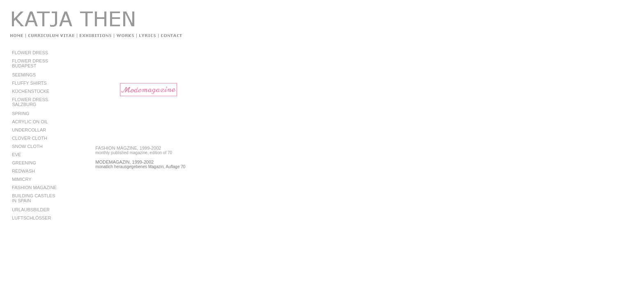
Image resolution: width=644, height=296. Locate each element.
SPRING (21, 113)
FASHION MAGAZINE (34, 187)
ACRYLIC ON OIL (30, 122)
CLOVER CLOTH (30, 138)
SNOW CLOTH (27, 146)
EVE (16, 155)
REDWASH (23, 171)
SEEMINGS (24, 75)
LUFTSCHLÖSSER (31, 218)
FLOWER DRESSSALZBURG (30, 102)
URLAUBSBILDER (31, 210)
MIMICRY (22, 179)
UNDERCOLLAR (29, 130)
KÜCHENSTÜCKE (31, 91)
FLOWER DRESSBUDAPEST (30, 63)
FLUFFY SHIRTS (29, 83)
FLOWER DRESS (30, 53)
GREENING (24, 163)
